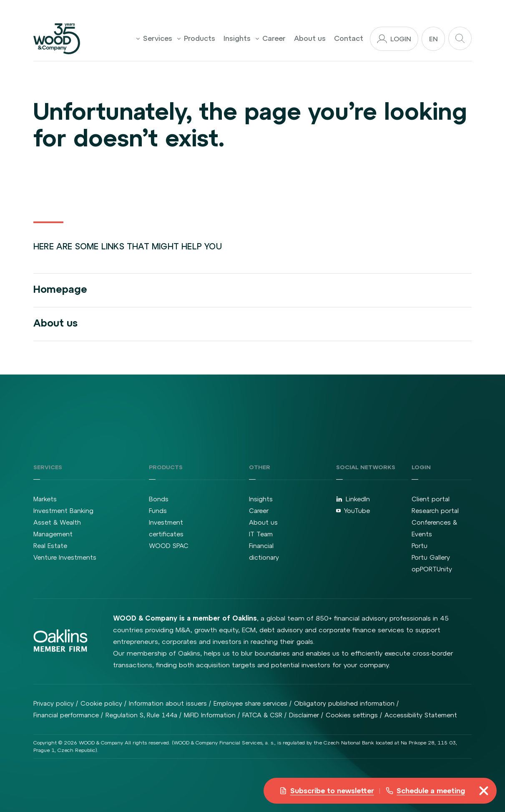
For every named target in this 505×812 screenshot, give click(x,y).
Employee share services (250, 703)
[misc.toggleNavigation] (484, 791)
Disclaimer (304, 715)
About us (310, 38)
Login (394, 39)
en (433, 39)
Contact (349, 38)
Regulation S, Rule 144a (141, 715)
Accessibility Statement (421, 715)
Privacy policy (54, 703)
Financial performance (66, 715)
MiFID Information (210, 715)
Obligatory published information (344, 703)
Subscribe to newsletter (327, 791)
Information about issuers (168, 703)
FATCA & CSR (262, 715)
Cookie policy (101, 703)
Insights (237, 38)
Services (154, 38)
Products (196, 38)
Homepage (60, 289)
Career (271, 38)
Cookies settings (352, 715)
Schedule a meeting (425, 791)
